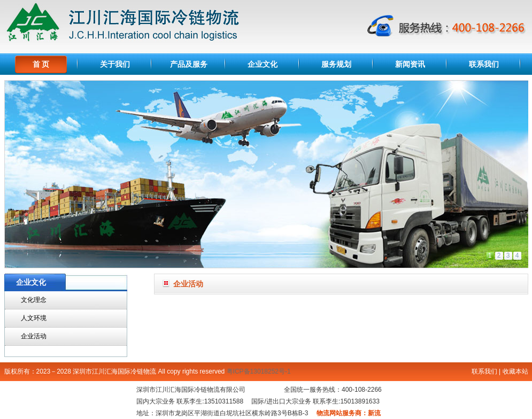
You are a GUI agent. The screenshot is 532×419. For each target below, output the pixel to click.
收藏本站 (515, 371)
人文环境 (34, 318)
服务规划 (336, 64)
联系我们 (484, 64)
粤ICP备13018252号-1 (259, 371)
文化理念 (34, 300)
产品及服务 (189, 64)
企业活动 (34, 336)
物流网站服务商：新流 (349, 413)
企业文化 (263, 64)
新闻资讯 (410, 64)
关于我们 (115, 64)
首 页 (41, 64)
